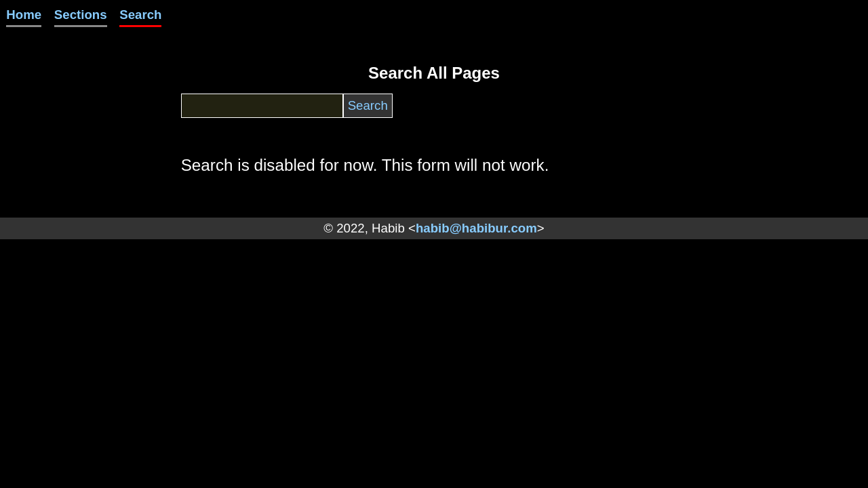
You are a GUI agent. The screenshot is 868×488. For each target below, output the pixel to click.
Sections (81, 15)
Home (24, 15)
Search (140, 15)
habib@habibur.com (476, 228)
